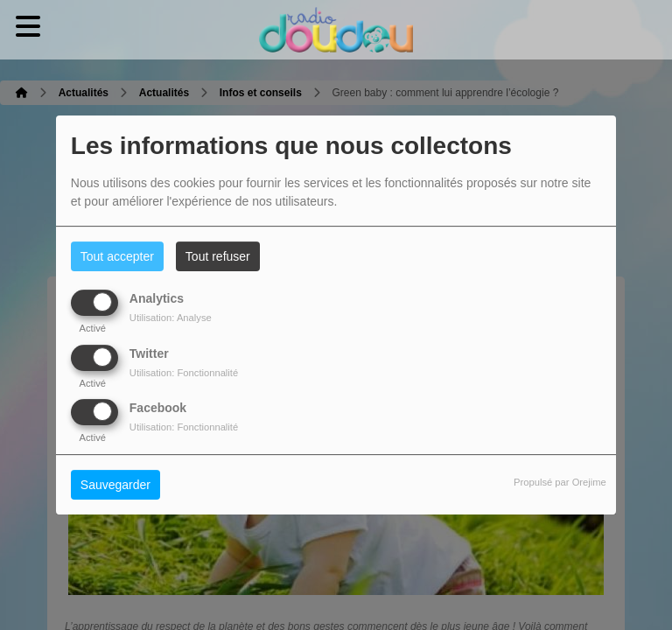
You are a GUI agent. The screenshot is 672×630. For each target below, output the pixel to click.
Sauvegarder (115, 485)
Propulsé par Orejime (560, 482)
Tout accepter (117, 256)
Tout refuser (218, 256)
